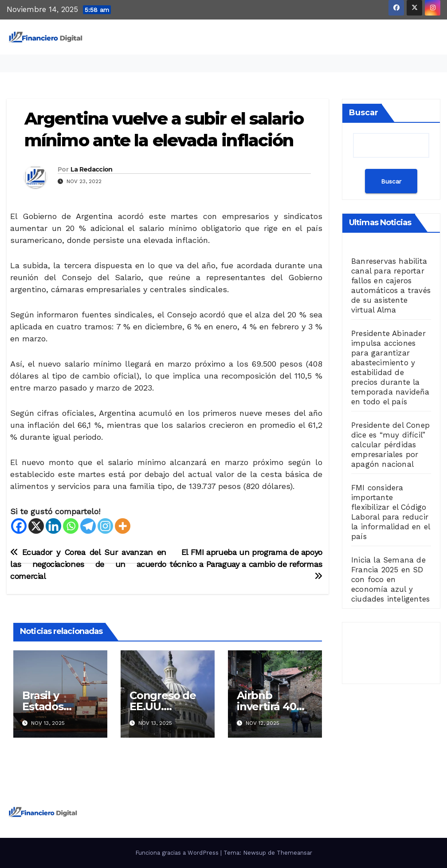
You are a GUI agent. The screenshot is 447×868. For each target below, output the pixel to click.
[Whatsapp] (71, 526)
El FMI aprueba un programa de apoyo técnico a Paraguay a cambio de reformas (246, 564)
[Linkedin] (53, 526)
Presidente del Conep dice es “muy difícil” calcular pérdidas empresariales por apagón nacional (390, 445)
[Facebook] (19, 526)
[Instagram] (105, 526)
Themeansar (294, 853)
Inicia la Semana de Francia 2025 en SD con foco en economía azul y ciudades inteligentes (390, 579)
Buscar (364, 113)
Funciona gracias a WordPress (178, 853)
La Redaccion (92, 169)
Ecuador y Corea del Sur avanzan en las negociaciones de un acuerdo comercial (88, 564)
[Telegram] (88, 526)
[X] (36, 526)
